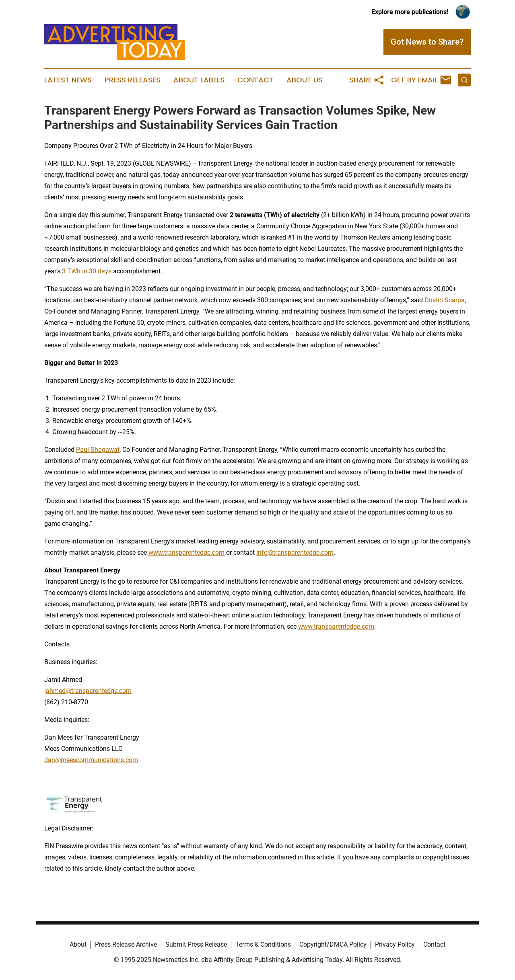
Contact (255, 80)
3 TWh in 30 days (87, 271)
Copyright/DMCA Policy (333, 944)
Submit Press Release (196, 944)
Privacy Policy (395, 944)
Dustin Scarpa (445, 300)
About (78, 944)
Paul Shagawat (98, 450)
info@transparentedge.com (295, 553)
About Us (305, 80)
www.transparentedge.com (186, 553)
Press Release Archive (126, 944)
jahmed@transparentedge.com (88, 691)
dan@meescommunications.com (91, 760)
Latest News (68, 80)
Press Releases (133, 80)
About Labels (199, 80)
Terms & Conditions (263, 944)
